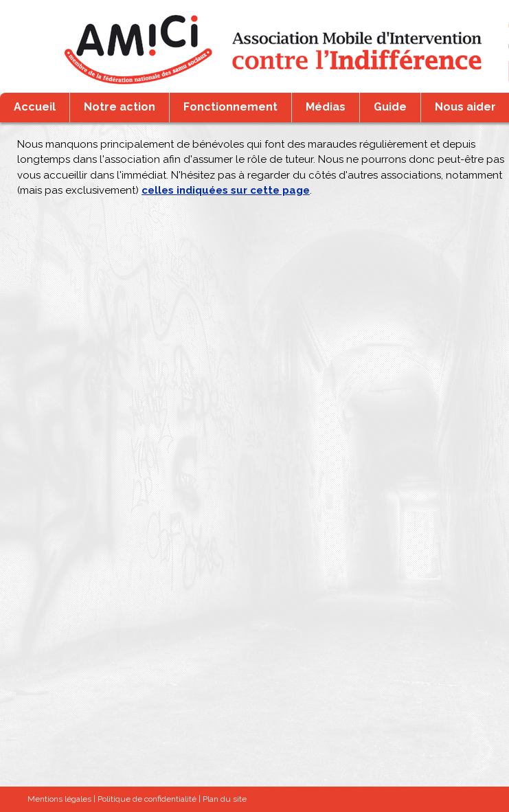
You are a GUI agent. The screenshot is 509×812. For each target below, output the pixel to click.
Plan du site (225, 799)
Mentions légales (59, 799)
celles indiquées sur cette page (226, 190)
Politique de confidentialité (147, 799)
